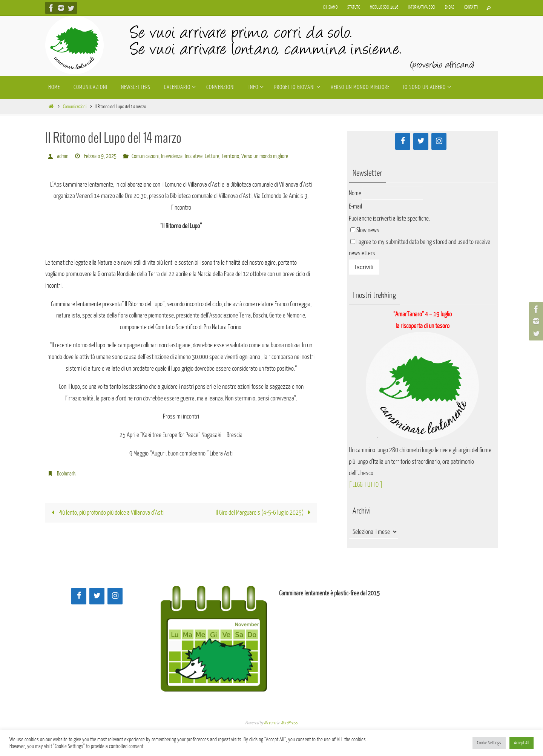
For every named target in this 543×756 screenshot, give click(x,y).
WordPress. (289, 723)
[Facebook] (403, 141)
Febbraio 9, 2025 (100, 156)
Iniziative (194, 156)
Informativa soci (421, 7)
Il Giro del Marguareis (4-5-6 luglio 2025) (265, 513)
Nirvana (270, 723)
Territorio (230, 156)
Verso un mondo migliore (265, 156)
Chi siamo (331, 7)
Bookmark (66, 474)
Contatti (471, 7)
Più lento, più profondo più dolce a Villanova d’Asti (106, 513)
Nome (355, 193)
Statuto (354, 7)
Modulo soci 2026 (384, 7)
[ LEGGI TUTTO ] (366, 485)
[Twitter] (421, 141)
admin (63, 156)
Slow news (368, 230)
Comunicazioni (75, 107)
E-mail (355, 206)
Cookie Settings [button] (489, 743)
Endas (450, 7)
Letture (212, 156)
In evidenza (172, 156)
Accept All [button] (522, 743)
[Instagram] (439, 141)
